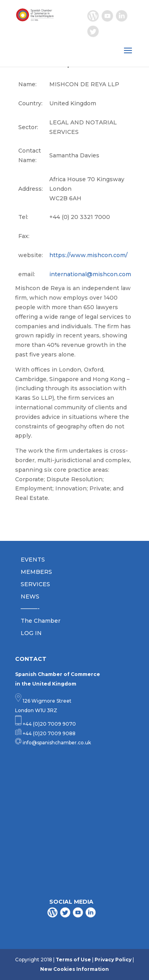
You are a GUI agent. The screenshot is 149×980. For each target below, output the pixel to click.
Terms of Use (73, 960)
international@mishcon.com (90, 274)
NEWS (30, 597)
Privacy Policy (113, 960)
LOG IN (31, 633)
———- (30, 608)
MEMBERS (36, 572)
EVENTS (33, 560)
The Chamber (41, 621)
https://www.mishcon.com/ (88, 255)
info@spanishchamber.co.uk (56, 743)
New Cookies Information (74, 969)
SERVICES (35, 584)
